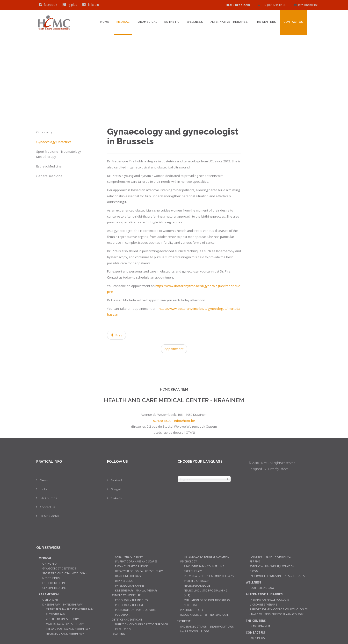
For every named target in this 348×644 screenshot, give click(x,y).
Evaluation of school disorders (207, 600)
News (44, 480)
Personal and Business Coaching (207, 557)
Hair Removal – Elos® (195, 631)
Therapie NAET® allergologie (269, 600)
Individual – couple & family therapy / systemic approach (209, 578)
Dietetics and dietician (127, 620)
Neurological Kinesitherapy (65, 634)
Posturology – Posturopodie (136, 610)
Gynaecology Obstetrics (54, 142)
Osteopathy (50, 600)
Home (105, 22)
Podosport (123, 615)
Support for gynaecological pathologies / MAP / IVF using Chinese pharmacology (278, 612)
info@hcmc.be (308, 5)
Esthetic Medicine (49, 166)
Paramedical (147, 22)
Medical (123, 22)
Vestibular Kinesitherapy (62, 619)
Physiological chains (130, 586)
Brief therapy (193, 571)
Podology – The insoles (131, 600)
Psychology (188, 561)
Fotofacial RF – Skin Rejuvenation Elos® (272, 569)
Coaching (118, 634)
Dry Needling (124, 581)
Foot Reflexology (262, 588)
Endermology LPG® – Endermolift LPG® (207, 627)
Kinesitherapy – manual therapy (136, 591)
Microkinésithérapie (263, 605)
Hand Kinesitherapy (128, 576)
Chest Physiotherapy (129, 557)
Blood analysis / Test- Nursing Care (204, 615)
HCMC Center (50, 516)
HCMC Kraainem (260, 626)
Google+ (116, 489)
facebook (47, 5)
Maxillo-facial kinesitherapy (65, 624)
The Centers (266, 22)
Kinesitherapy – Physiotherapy (62, 605)
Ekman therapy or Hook (131, 566)
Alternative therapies (229, 22)
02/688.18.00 (162, 421)
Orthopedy (44, 132)
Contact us (293, 22)
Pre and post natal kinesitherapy (68, 629)
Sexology (190, 605)
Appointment (174, 349)
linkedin (90, 5)
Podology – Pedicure (126, 595)
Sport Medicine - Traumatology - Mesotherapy (59, 154)
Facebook (117, 480)
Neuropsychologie (197, 586)
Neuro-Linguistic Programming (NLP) (206, 593)
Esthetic (172, 22)
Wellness (195, 22)
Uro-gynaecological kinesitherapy (139, 571)
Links (43, 489)
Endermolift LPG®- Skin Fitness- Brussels (277, 576)
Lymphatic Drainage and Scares (136, 561)
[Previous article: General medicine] (116, 335)
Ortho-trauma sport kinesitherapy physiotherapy (70, 612)
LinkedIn (116, 498)
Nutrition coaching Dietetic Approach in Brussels (141, 627)
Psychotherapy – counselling (204, 566)
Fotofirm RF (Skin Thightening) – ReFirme (271, 559)
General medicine (49, 176)
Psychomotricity (192, 610)
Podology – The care (129, 605)
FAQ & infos (48, 498)
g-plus (69, 5)
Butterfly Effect (277, 469)
